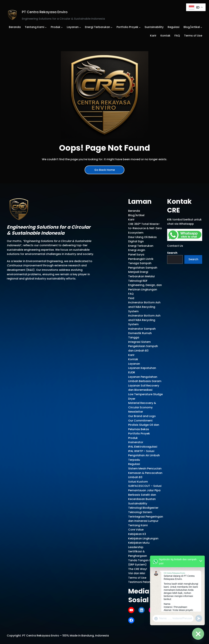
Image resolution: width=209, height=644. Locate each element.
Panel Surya (136, 255)
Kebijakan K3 (137, 534)
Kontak (133, 359)
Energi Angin (137, 250)
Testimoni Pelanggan (143, 582)
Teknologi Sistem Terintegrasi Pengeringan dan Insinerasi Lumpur (146, 517)
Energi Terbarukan (141, 246)
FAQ (131, 294)
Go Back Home (105, 170)
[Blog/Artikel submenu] (201, 27)
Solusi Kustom (138, 482)
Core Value (136, 530)
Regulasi (134, 464)
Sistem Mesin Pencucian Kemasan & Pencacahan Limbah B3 (145, 473)
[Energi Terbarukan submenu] (112, 27)
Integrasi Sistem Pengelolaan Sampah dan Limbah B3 (143, 346)
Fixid (131, 298)
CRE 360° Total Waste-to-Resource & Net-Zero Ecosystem (145, 228)
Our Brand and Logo (142, 416)
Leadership (136, 547)
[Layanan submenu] (80, 27)
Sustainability (138, 503)
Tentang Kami (138, 525)
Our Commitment (140, 421)
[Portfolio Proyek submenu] (140, 27)
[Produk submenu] (62, 27)
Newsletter (136, 412)
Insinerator (136, 442)
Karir (131, 220)
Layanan (134, 364)
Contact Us (175, 246)
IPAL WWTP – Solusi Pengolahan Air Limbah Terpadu (144, 455)
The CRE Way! (138, 569)
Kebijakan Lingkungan (143, 538)
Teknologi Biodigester (143, 508)
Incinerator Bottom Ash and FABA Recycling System (144, 307)
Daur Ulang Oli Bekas (142, 237)
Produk (133, 438)
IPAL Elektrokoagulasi (143, 447)
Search (172, 253)
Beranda (134, 211)
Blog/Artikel (136, 215)
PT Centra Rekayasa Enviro (45, 12)
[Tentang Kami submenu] (46, 27)
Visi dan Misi (137, 573)
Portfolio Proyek (139, 434)
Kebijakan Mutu (139, 543)
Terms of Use (137, 578)
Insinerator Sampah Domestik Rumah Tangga (142, 333)
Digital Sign (136, 241)
